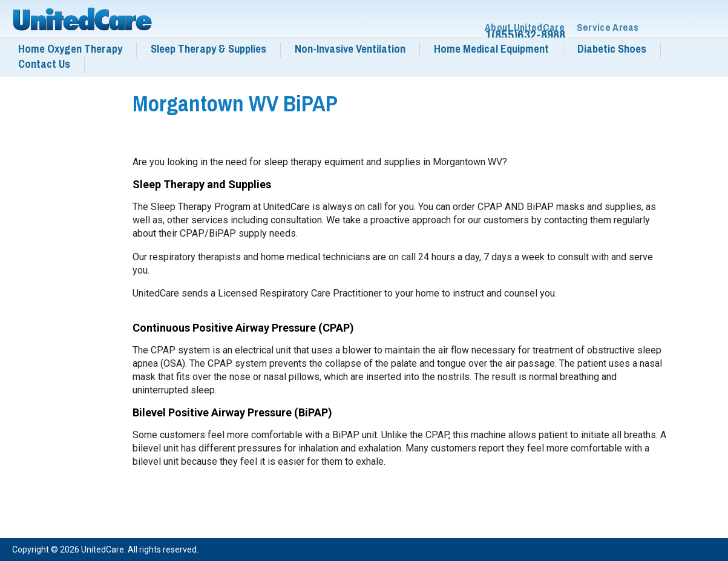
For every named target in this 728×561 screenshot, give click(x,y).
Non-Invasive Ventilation (350, 49)
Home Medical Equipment (491, 49)
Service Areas (608, 28)
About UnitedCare (525, 28)
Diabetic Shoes (612, 49)
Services (689, 551)
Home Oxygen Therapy (70, 49)
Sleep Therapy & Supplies (208, 49)
